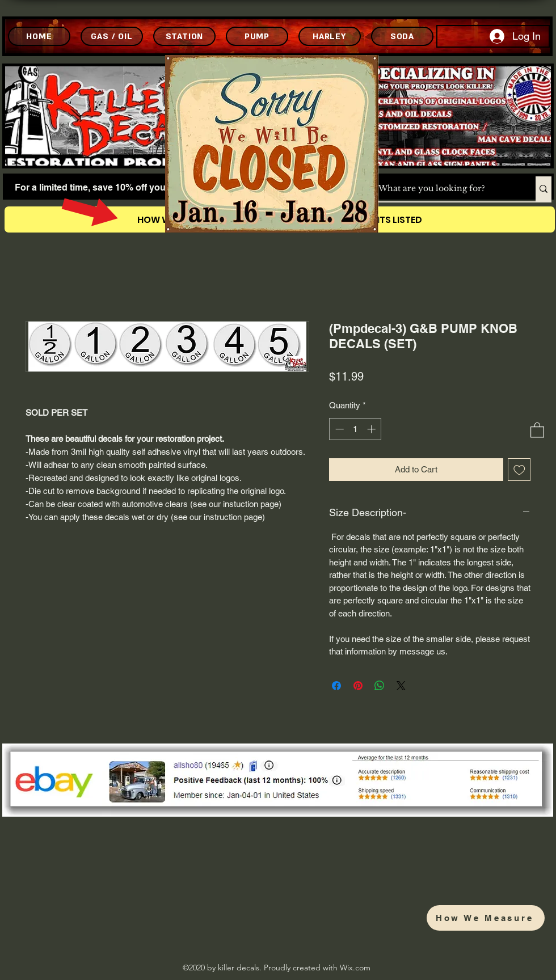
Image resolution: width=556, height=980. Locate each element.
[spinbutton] (355, 429)
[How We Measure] (486, 918)
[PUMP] (257, 36)
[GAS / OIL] (112, 36)
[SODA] (402, 36)
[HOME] (39, 36)
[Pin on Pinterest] (358, 686)
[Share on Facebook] (336, 686)
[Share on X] (401, 686)
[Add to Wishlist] (519, 470)
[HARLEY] (330, 36)
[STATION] (184, 36)
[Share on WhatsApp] (380, 686)
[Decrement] (338, 429)
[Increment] (372, 429)
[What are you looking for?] (445, 189)
